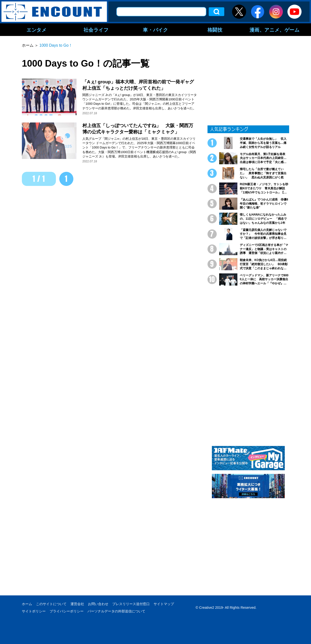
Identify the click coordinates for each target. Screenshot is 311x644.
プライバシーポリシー (67, 611)
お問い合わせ (98, 604)
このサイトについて (51, 604)
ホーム (27, 604)
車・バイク (155, 30)
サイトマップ (164, 604)
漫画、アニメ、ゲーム (275, 30)
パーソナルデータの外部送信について (116, 611)
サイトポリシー (34, 611)
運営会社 (77, 604)
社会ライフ (96, 30)
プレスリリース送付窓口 (131, 604)
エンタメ (36, 30)
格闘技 (215, 30)
